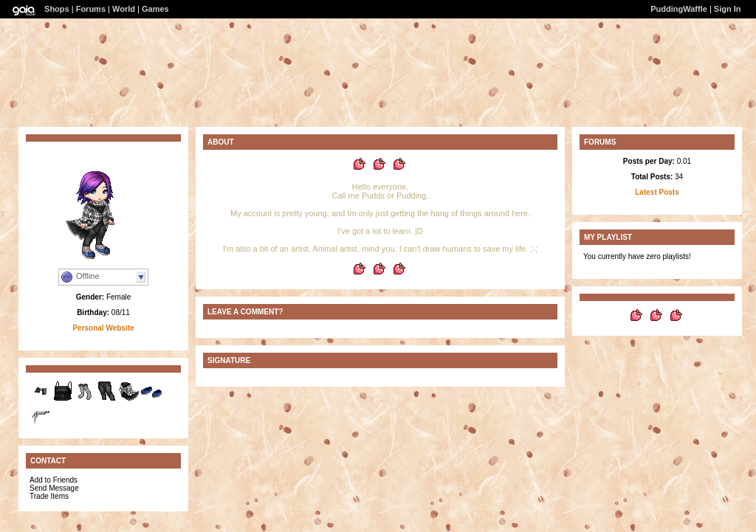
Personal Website (103, 328)
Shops (57, 9)
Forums (91, 9)
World (124, 9)
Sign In (728, 9)
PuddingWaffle (679, 9)
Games (155, 9)
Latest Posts (657, 192)
